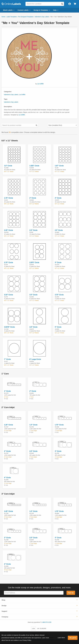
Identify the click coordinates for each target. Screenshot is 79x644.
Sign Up (71, 593)
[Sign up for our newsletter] (34, 593)
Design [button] (4, 606)
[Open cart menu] (75, 4)
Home (3, 17)
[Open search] (62, 4)
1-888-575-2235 (46, 622)
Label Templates (12, 17)
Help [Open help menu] (56, 10)
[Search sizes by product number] (20, 125)
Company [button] (5, 617)
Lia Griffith (41, 84)
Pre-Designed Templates (26, 17)
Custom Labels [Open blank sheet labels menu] (24, 10)
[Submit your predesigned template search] (36, 125)
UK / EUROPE (42, 629)
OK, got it (73, 638)
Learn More (61, 638)
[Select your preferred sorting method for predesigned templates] (63, 125)
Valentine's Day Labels (42, 17)
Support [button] (4, 611)
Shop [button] (3, 600)
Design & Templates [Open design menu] (42, 10)
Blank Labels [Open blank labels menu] (9, 10)
